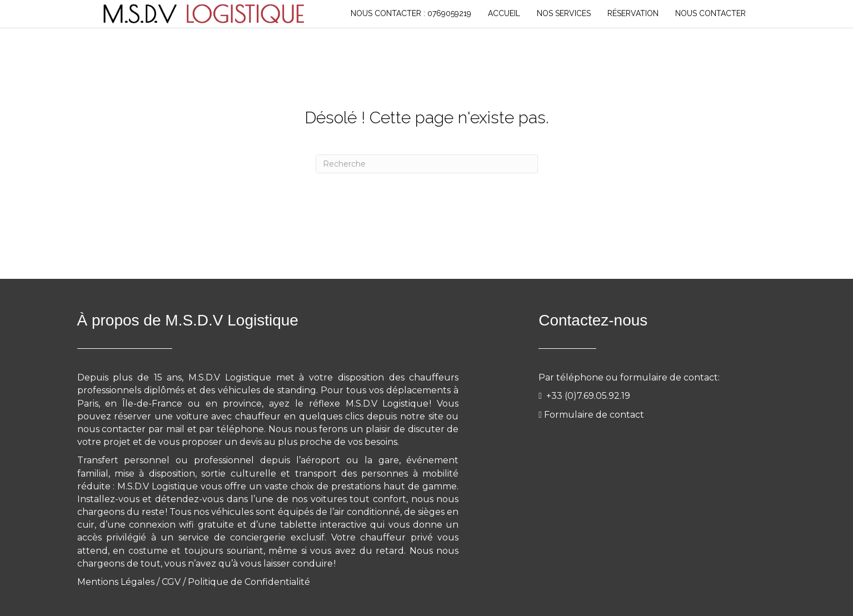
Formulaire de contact (594, 415)
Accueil (504, 13)
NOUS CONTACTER (710, 13)
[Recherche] (427, 164)
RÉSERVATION (633, 13)
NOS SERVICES (564, 13)
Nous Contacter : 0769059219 (411, 13)
